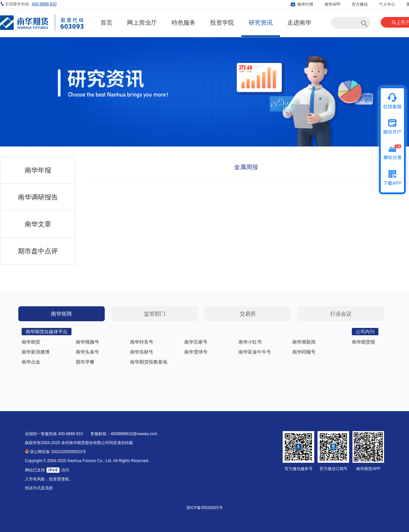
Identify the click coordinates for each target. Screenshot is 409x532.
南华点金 (31, 362)
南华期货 (31, 342)
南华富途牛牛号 (255, 352)
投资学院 (222, 23)
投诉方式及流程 (39, 488)
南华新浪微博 (36, 352)
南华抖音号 (142, 342)
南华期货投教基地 (149, 362)
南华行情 (305, 4)
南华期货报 (363, 342)
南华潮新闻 (304, 342)
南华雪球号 (196, 352)
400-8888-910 (44, 4)
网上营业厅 (142, 23)
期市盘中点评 (38, 251)
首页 (106, 23)
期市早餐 (85, 362)
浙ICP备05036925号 (204, 508)
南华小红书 (250, 342)
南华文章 (38, 224)
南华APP (333, 4)
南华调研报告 (38, 197)
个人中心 (387, 4)
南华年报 (38, 170)
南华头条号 (87, 352)
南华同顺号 (304, 352)
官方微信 (360, 4)
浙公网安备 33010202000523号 (56, 452)
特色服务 (184, 23)
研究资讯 (261, 23)
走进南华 (299, 23)
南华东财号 (142, 352)
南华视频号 (87, 342)
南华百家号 (196, 342)
